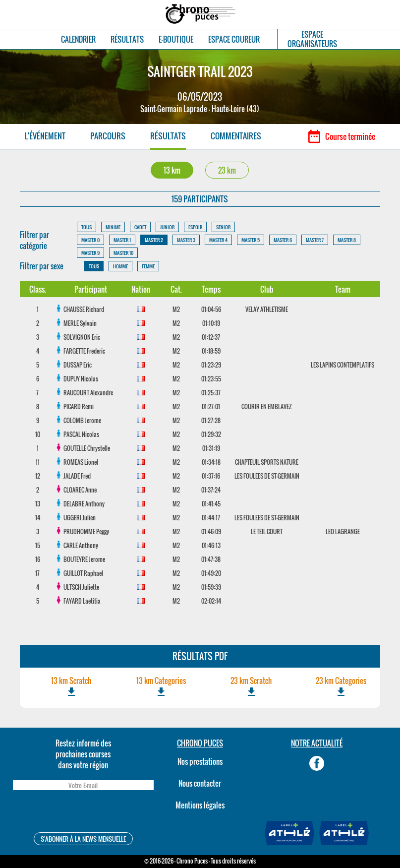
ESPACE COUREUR (234, 39)
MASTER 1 (122, 240)
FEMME (148, 266)
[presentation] (83, 813)
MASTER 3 (186, 240)
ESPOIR (195, 227)
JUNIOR (167, 227)
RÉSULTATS (127, 39)
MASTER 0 (90, 240)
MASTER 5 (251, 240)
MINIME (113, 227)
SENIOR (223, 227)
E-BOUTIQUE (176, 39)
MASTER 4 (218, 240)
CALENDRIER (78, 39)
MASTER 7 (315, 240)
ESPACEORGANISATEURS (312, 39)
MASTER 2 (154, 240)
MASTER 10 (123, 253)
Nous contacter (200, 783)
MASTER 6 (283, 240)
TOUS (86, 227)
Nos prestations (200, 761)
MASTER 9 (90, 253)
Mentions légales (200, 805)
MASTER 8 (347, 240)
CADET (140, 227)
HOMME (120, 266)
